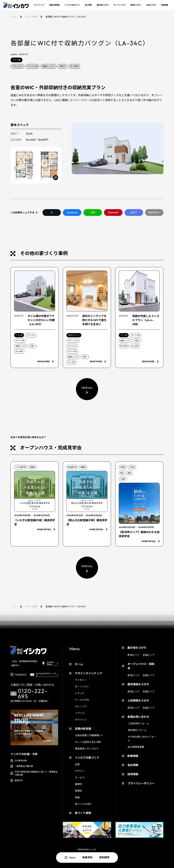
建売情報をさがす (138, 684)
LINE (93, 212)
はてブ (134, 212)
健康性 (79, 784)
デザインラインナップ (88, 673)
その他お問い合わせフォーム (142, 739)
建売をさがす (136, 5)
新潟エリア (134, 655)
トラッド (80, 693)
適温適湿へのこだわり (87, 749)
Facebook (72, 212)
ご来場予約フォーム (138, 724)
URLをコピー (154, 212)
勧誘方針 (17, 780)
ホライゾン (81, 720)
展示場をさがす (103, 5)
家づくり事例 (31, 17)
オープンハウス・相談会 (141, 666)
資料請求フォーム (137, 730)
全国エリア (149, 655)
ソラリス (80, 713)
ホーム (14, 17)
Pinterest (113, 212)
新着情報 (165, 5)
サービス (80, 778)
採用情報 (133, 774)
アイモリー (81, 680)
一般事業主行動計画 (22, 766)
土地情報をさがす (138, 701)
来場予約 (87, 857)
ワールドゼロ (82, 700)
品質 (77, 764)
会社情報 (133, 765)
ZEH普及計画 (19, 761)
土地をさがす (151, 5)
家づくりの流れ (83, 804)
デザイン (80, 771)
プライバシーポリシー (141, 783)
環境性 (79, 791)
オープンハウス (120, 5)
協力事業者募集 (136, 747)
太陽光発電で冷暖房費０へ (89, 735)
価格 (77, 797)
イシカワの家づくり (72, 5)
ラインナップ (39, 5)
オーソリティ (82, 687)
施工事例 (88, 5)
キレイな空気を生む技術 (88, 742)
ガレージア (81, 706)
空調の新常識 (54, 5)
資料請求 (104, 857)
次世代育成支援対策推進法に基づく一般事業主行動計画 (34, 773)
